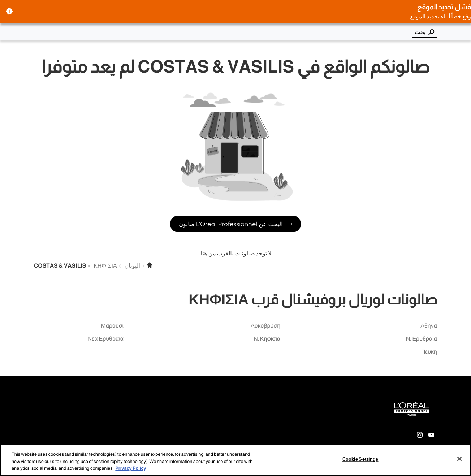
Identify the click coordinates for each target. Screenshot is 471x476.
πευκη (429, 352)
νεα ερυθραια (106, 339)
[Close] (459, 459)
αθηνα (429, 326)
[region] (236, 460)
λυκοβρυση (265, 326)
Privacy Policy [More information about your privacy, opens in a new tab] (131, 468)
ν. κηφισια (267, 339)
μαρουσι (112, 326)
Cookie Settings (360, 459)
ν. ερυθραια (422, 339)
